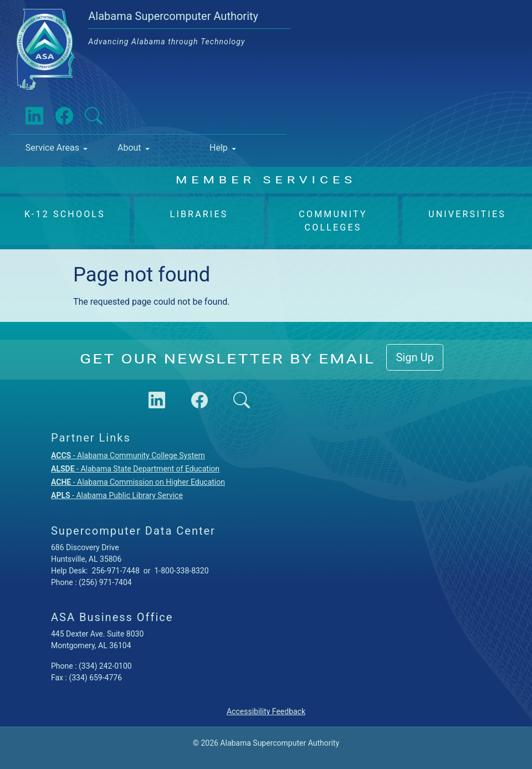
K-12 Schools (65, 214)
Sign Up (415, 357)
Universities (467, 214)
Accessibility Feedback (266, 711)
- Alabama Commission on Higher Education (138, 482)
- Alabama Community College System (128, 455)
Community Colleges (333, 221)
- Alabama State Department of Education (135, 469)
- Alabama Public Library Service (117, 495)
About (129, 148)
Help (219, 148)
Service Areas (52, 148)
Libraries (199, 214)
